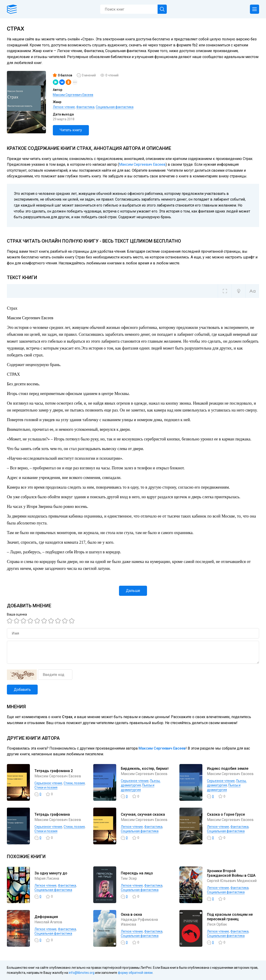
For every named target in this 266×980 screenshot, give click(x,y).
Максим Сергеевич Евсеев (73, 95)
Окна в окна (131, 914)
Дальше (133, 591)
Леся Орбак (217, 924)
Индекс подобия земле (228, 769)
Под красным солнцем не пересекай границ (230, 917)
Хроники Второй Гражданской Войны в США (231, 873)
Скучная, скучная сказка (143, 814)
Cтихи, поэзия (74, 783)
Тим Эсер (129, 878)
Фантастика (85, 107)
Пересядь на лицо (137, 873)
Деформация (46, 917)
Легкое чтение (64, 107)
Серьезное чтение (48, 783)
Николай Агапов (48, 922)
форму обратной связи (135, 973)
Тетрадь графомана (52, 814)
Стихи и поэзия (46, 787)
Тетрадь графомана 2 (54, 771)
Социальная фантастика (115, 107)
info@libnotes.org (82, 973)
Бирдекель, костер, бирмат (145, 769)
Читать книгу (71, 130)
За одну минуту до (51, 873)
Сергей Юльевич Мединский (232, 881)
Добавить (22, 690)
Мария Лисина (47, 878)
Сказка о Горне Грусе (226, 814)
